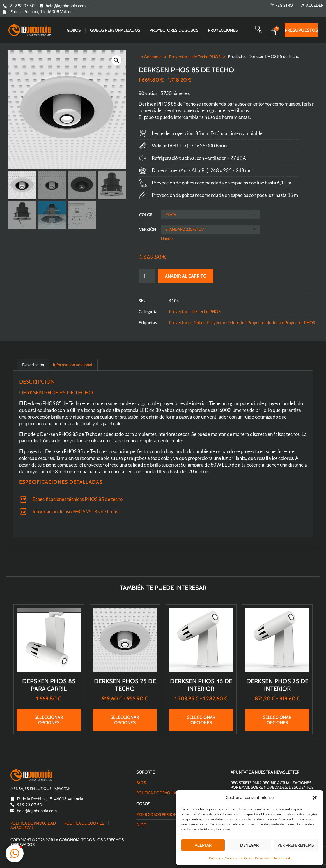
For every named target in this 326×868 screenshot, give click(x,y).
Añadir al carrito (186, 276)
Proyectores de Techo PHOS (195, 57)
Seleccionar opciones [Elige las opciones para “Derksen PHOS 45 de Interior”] (201, 720)
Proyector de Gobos (187, 322)
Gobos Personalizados (115, 30)
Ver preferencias (296, 845)
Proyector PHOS (300, 322)
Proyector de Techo (265, 322)
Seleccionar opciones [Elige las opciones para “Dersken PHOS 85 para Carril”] (49, 720)
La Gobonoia (150, 57)
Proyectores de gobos (174, 30)
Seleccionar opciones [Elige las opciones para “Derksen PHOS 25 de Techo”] (125, 720)
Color (146, 215)
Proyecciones (223, 30)
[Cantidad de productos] (147, 276)
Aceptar (203, 845)
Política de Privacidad (255, 858)
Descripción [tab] (33, 365)
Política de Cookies (223, 858)
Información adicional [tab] (73, 365)
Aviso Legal (282, 858)
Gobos (74, 30)
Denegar (249, 845)
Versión (148, 230)
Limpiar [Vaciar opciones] (167, 239)
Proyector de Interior (226, 322)
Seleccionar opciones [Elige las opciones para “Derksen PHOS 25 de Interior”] (277, 720)
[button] (315, 798)
